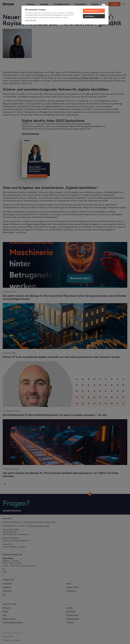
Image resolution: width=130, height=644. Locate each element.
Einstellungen (89, 16)
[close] (104, 6)
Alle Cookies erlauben (92, 11)
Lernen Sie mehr (31, 20)
